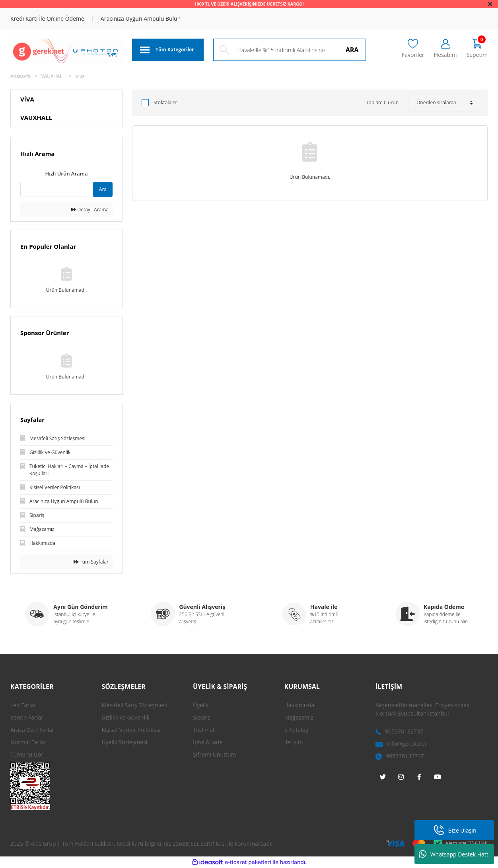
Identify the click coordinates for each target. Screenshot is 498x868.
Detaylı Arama (90, 210)
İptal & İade (208, 742)
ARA (352, 50)
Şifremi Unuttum (215, 754)
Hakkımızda (300, 705)
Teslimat (204, 730)
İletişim (294, 742)
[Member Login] (445, 49)
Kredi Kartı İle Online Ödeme (47, 19)
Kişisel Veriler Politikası (131, 730)
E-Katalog (297, 730)
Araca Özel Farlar (32, 730)
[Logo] (66, 51)
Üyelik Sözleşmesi (125, 742)
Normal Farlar (28, 742)
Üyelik (201, 705)
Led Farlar (23, 705)
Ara (103, 189)
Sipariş (201, 717)
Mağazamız (299, 717)
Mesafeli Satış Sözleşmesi (134, 705)
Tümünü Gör (27, 754)
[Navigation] (168, 50)
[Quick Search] (54, 189)
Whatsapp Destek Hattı (454, 854)
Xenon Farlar (27, 717)
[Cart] (477, 49)
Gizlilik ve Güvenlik (126, 717)
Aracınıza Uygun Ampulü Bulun (141, 19)
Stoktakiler (165, 102)
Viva (80, 76)
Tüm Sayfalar (91, 562)
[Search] (290, 50)
